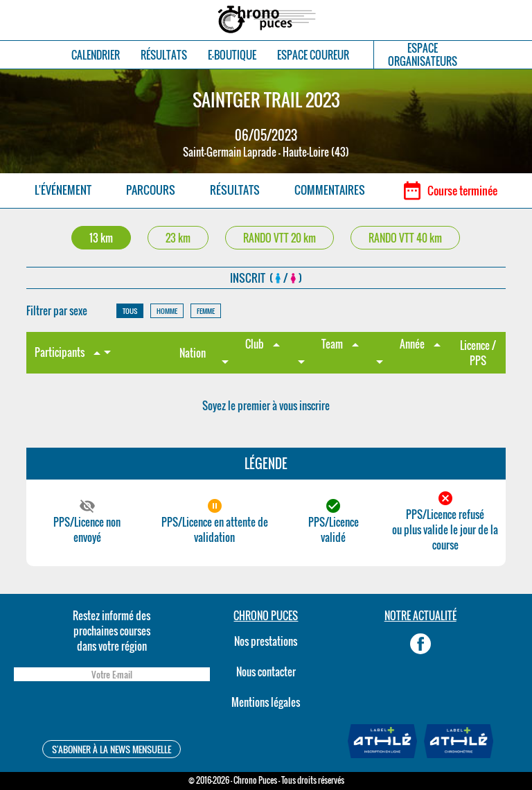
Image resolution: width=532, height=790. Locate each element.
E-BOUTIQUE (232, 55)
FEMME (206, 311)
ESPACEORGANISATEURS (423, 55)
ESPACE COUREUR (313, 55)
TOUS (130, 311)
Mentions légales (266, 702)
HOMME (167, 311)
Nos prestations (266, 641)
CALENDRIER (96, 55)
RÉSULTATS (164, 55)
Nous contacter (266, 671)
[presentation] (112, 713)
